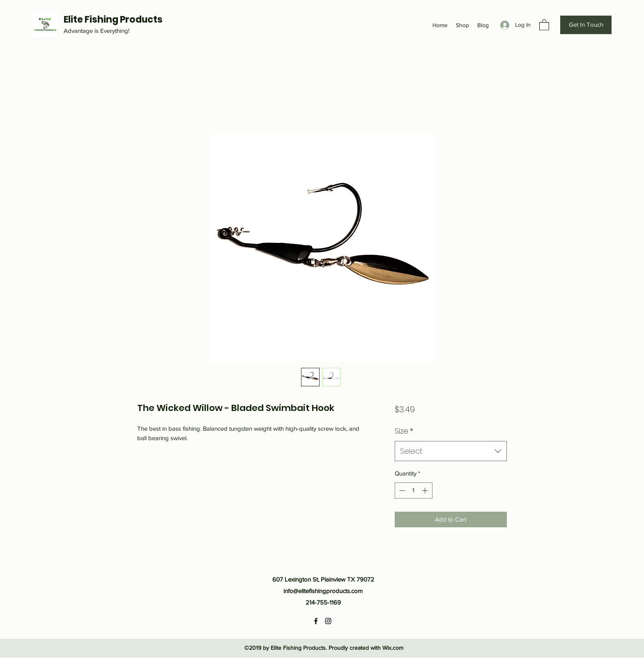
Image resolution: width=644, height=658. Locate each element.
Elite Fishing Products (113, 20)
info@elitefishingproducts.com (323, 591)
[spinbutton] (413, 491)
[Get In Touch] (586, 25)
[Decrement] (401, 491)
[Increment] (426, 491)
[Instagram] (328, 621)
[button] (544, 24)
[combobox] (451, 451)
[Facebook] (316, 621)
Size (404, 431)
